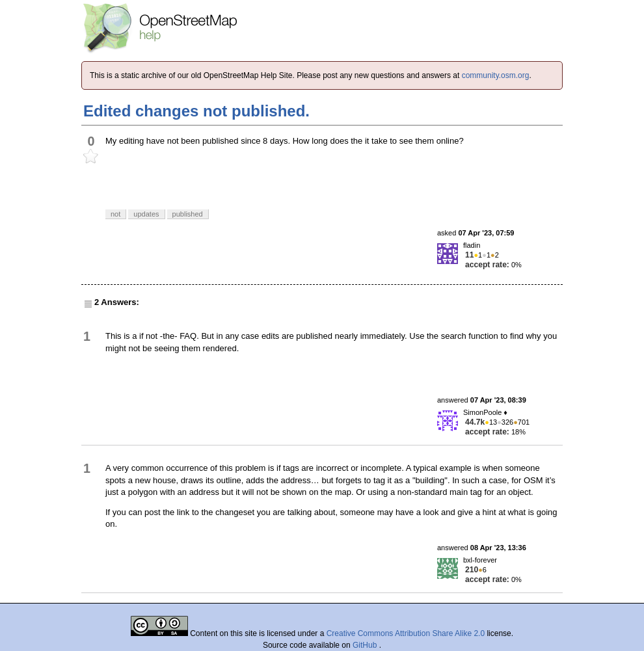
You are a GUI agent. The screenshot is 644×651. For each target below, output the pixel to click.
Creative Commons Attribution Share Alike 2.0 (406, 633)
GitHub (366, 645)
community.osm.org (496, 75)
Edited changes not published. (196, 111)
